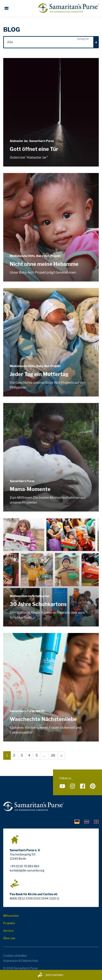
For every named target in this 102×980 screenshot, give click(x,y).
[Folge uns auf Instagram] (72, 786)
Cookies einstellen (15, 956)
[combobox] (51, 42)
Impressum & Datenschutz (21, 961)
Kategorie (83, 39)
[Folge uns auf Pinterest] (93, 786)
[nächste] (61, 755)
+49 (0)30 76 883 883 (24, 866)
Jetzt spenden (50, 975)
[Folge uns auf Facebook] (83, 786)
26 (53, 755)
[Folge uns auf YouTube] (62, 786)
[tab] (77, 821)
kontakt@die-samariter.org (27, 870)
